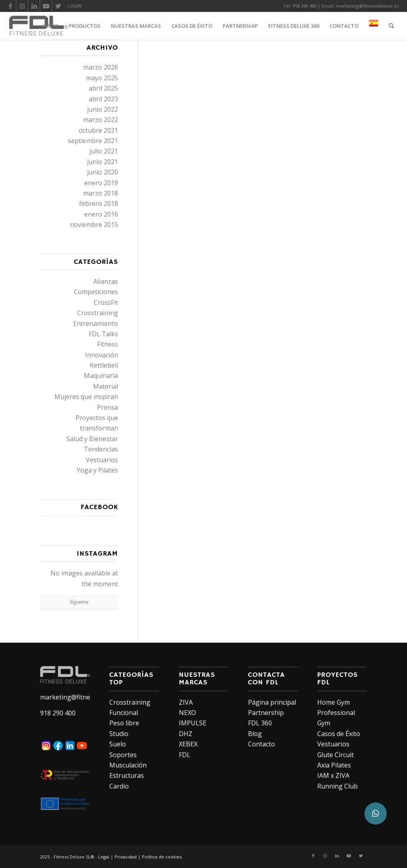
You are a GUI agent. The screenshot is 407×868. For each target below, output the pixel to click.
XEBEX (188, 744)
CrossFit (106, 302)
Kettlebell (104, 365)
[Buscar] (391, 26)
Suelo (118, 744)
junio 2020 (103, 172)
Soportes (123, 755)
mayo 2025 (102, 78)
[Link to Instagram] (22, 6)
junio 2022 (103, 109)
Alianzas (106, 281)
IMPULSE (193, 723)
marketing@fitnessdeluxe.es (367, 6)
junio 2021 (103, 162)
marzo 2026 (101, 67)
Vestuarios (102, 460)
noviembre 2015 (94, 225)
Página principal (272, 702)
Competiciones (96, 292)
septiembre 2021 (93, 141)
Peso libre (124, 723)
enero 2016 (101, 214)
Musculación (128, 765)
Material (106, 386)
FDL (185, 755)
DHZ (186, 734)
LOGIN (75, 6)
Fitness (108, 344)
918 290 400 (304, 6)
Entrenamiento (96, 324)
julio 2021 (104, 151)
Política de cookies (162, 857)
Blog (255, 734)
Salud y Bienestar (92, 439)
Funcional (124, 713)
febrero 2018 (99, 203)
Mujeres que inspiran (86, 397)
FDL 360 (260, 723)
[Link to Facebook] (10, 6)
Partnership (266, 713)
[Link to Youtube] (46, 6)
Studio (119, 734)
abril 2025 (103, 88)
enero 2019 (101, 183)
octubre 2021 (98, 130)
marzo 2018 (101, 193)
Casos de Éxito (339, 734)
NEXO (187, 713)
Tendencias (101, 449)
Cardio (119, 786)
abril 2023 (103, 99)
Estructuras (127, 775)
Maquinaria (101, 376)
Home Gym (333, 702)
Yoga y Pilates (97, 470)
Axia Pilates (334, 765)
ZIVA (186, 702)
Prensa (108, 407)
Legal (104, 857)
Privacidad (126, 857)
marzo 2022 (101, 120)
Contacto (262, 744)
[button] (376, 814)
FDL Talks (103, 334)
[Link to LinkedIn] (34, 6)
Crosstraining (98, 313)
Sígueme (79, 602)
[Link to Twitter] (58, 6)
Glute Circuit (335, 755)
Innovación (102, 355)
